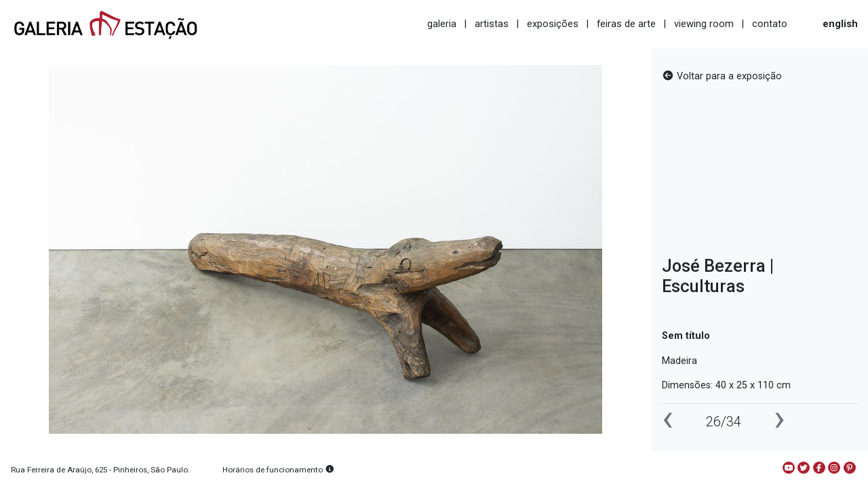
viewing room (704, 24)
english (840, 24)
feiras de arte (626, 24)
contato (770, 24)
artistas (492, 24)
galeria (442, 24)
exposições (553, 24)
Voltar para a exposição (722, 76)
